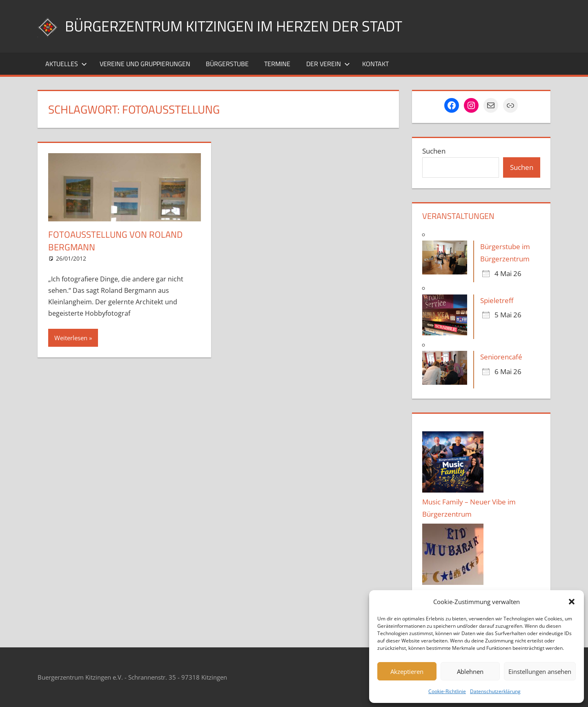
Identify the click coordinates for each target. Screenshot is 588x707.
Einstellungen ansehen (540, 671)
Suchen (434, 151)
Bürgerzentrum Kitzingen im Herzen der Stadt (234, 26)
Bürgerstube (227, 64)
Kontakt (375, 64)
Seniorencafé (501, 357)
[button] (572, 602)
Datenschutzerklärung (495, 691)
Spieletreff (497, 300)
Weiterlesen (71, 338)
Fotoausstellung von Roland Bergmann (115, 241)
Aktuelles (66, 64)
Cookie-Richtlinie (447, 691)
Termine (277, 64)
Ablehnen (470, 671)
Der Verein (328, 64)
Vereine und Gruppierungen (145, 64)
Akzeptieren (407, 671)
